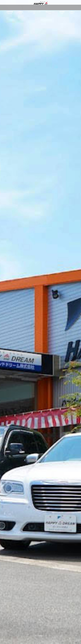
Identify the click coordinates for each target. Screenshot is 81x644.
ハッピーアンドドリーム (40, 5)
